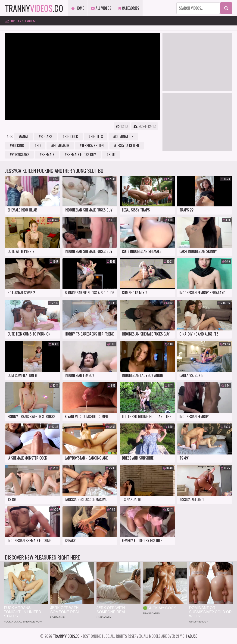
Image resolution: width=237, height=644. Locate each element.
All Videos (101, 8)
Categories (129, 8)
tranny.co (34, 8)
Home (78, 8)
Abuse (192, 636)
